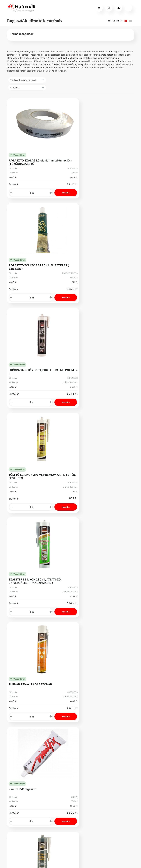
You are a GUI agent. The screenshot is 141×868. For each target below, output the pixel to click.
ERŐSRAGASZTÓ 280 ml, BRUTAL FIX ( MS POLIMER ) (37, 255)
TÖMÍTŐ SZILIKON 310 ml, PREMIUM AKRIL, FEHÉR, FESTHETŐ (103, 255)
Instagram (80, 648)
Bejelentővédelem (25, 654)
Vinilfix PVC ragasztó (22, 447)
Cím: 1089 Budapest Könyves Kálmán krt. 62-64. (95, 659)
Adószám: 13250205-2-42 (95, 640)
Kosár (79, 639)
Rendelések (81, 624)
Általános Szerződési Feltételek (21, 630)
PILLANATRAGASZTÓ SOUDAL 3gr (31, 544)
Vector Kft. (36, 860)
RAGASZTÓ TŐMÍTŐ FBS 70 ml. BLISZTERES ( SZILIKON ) (95, 159)
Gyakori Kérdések (25, 639)
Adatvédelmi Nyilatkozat (22, 647)
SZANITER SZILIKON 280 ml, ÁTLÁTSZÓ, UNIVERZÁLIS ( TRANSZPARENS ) (35, 352)
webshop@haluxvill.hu (95, 630)
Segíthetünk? (51, 630)
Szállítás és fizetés (21, 620)
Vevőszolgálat (51, 618)
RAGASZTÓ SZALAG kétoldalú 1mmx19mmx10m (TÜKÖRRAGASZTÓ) (34, 159)
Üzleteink (48, 637)
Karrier (47, 624)
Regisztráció (81, 618)
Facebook (20, 662)
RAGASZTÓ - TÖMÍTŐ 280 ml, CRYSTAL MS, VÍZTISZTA (103, 449)
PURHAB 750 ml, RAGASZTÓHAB (96, 350)
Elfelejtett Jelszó (81, 632)
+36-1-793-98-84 (94, 621)
